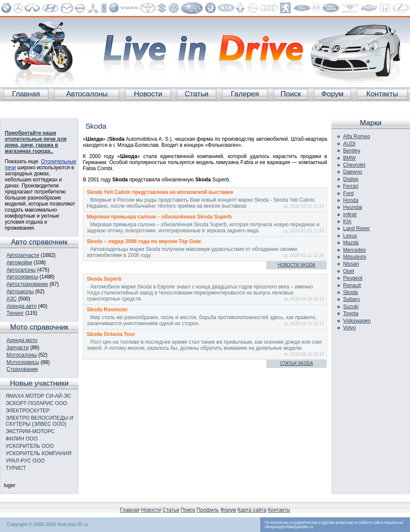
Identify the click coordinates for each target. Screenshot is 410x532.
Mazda (351, 243)
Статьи (197, 94)
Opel (348, 271)
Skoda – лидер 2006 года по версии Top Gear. (144, 241)
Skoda (350, 292)
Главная (26, 94)
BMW (349, 158)
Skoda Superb (104, 279)
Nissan (351, 264)
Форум (332, 94)
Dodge (351, 179)
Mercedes (355, 250)
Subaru (352, 299)
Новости (148, 94)
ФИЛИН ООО (22, 439)
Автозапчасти (23, 255)
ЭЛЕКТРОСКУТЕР (28, 411)
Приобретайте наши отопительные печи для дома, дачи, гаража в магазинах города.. (36, 142)
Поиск (291, 94)
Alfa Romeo (357, 136)
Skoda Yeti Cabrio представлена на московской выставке (160, 192)
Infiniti (350, 215)
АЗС (12, 299)
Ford (348, 193)
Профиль (208, 510)
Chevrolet (354, 165)
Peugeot (353, 278)
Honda (351, 200)
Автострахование (27, 284)
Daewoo (353, 172)
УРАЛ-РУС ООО (25, 461)
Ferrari (351, 186)
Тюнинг (15, 313)
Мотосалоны (22, 355)
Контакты (382, 94)
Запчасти (18, 348)
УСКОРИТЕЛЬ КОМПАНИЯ (38, 453)
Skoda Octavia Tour (111, 334)
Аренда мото (22, 340)
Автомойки (19, 263)
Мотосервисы (23, 362)
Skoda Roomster (107, 310)
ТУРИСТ (16, 468)
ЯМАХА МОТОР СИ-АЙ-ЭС (38, 396)
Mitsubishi (355, 257)
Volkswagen (357, 321)
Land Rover (356, 228)
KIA (347, 222)
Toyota (351, 313)
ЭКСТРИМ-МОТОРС (30, 431)
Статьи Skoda (296, 363)
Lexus (350, 236)
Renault (352, 285)
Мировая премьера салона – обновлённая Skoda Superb (159, 217)
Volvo (349, 328)
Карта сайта (252, 510)
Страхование (22, 369)
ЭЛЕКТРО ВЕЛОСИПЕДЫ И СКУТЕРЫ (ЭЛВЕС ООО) (39, 421)
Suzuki (351, 307)
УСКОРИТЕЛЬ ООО (30, 446)
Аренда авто (22, 306)
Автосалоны (87, 94)
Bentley (352, 151)
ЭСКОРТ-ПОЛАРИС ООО (36, 403)
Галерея (245, 94)
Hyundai (353, 207)
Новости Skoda (296, 265)
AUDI (349, 144)
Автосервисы (22, 277)
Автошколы (20, 291)
